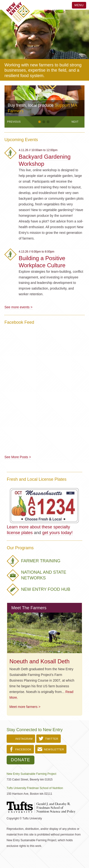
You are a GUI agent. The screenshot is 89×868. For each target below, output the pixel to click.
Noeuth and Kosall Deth (40, 661)
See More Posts (16, 457)
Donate (21, 760)
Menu (79, 5)
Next (75, 122)
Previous (14, 122)
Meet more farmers (23, 707)
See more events (18, 307)
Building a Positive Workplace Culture (42, 262)
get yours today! (57, 533)
